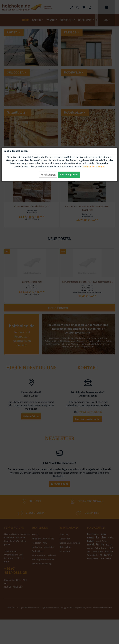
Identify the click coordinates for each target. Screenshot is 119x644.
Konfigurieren (48, 62)
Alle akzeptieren (69, 62)
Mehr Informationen (94, 54)
